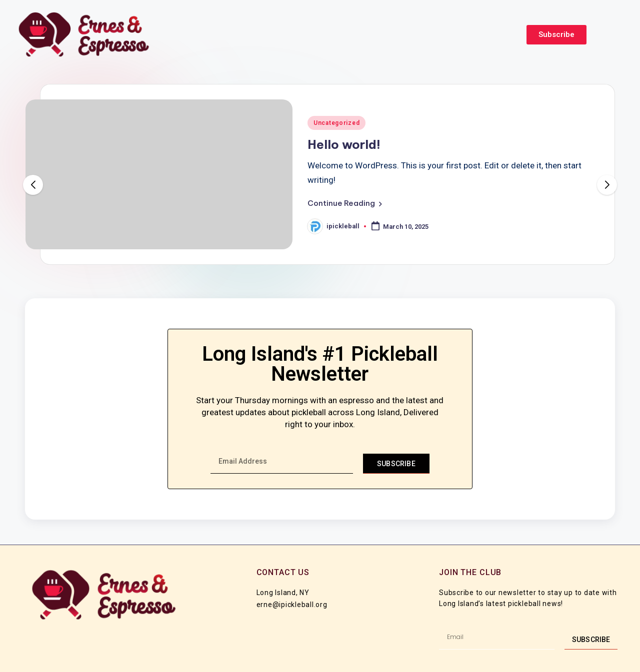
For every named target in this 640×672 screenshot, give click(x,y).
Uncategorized (336, 123)
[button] (345, 203)
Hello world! (344, 144)
